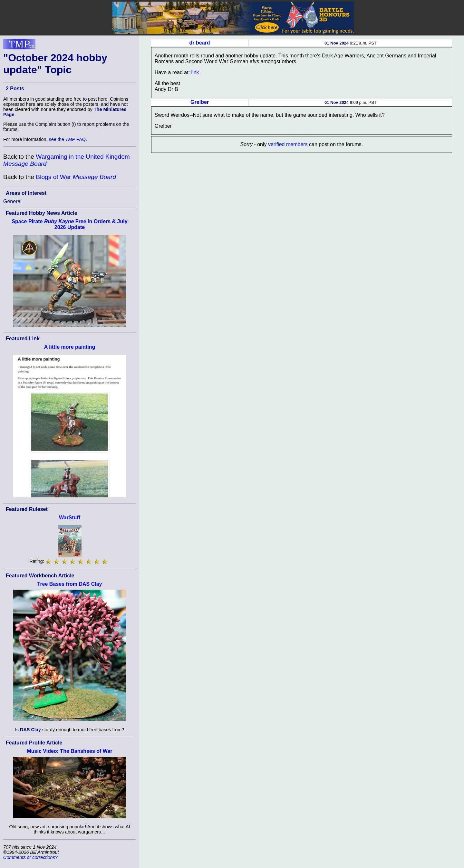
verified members (288, 144)
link (195, 72)
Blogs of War (76, 177)
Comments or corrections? (30, 857)
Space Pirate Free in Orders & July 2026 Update (69, 224)
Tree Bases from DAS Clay (70, 584)
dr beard (200, 43)
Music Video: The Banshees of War (70, 751)
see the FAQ (67, 139)
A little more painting (70, 347)
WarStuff (70, 518)
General (12, 201)
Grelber (200, 102)
